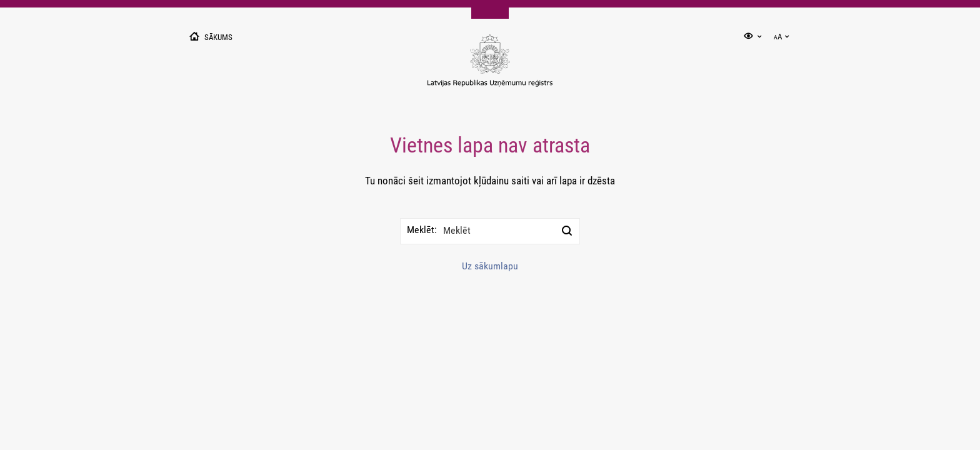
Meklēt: (422, 230)
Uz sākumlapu (490, 266)
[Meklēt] (567, 231)
